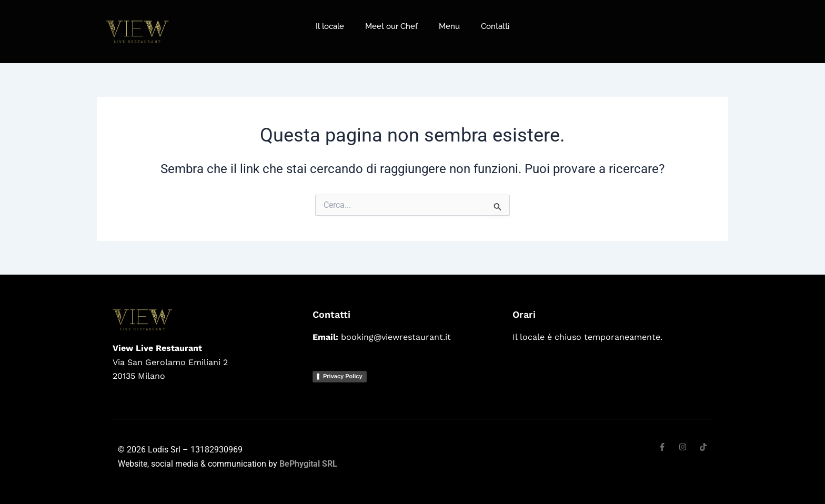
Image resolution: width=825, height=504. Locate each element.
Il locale (330, 26)
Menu (449, 26)
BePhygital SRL (308, 464)
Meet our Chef (391, 26)
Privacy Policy (343, 376)
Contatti (495, 26)
